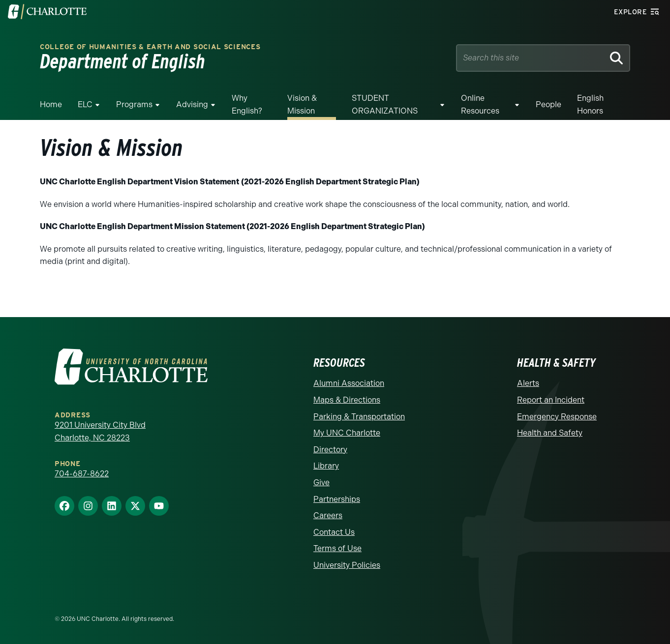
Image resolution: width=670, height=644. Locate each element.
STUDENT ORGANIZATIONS (385, 104)
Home (51, 104)
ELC (85, 104)
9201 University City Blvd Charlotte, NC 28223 (100, 431)
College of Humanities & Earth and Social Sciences (150, 47)
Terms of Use (337, 548)
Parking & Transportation (359, 417)
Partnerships (337, 499)
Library (326, 466)
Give (321, 483)
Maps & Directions (347, 400)
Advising (192, 104)
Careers (328, 515)
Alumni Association (349, 383)
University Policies (347, 565)
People (548, 104)
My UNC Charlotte (347, 433)
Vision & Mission (302, 104)
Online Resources (480, 104)
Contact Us (334, 532)
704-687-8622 (82, 474)
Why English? (247, 104)
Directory (330, 450)
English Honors (590, 104)
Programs (134, 104)
